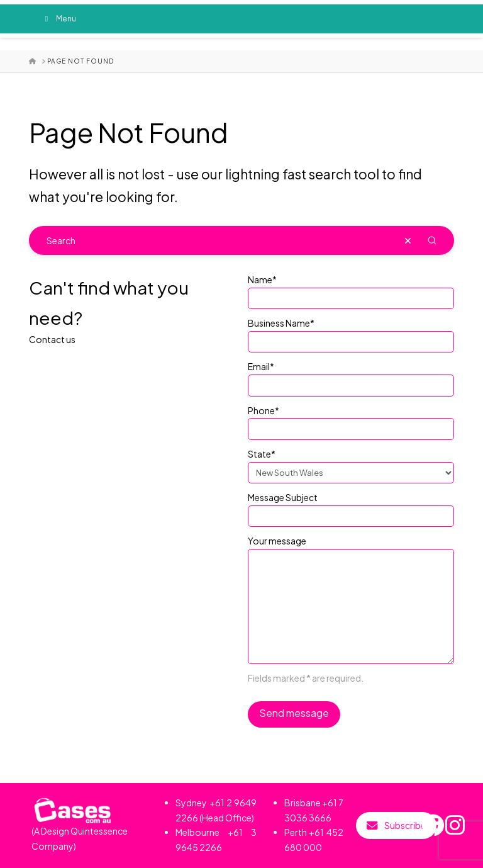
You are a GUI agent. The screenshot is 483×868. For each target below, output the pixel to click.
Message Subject (351, 507)
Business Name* (351, 333)
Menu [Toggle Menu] (59, 19)
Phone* (351, 420)
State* (351, 464)
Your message (351, 548)
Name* (351, 290)
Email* (351, 376)
